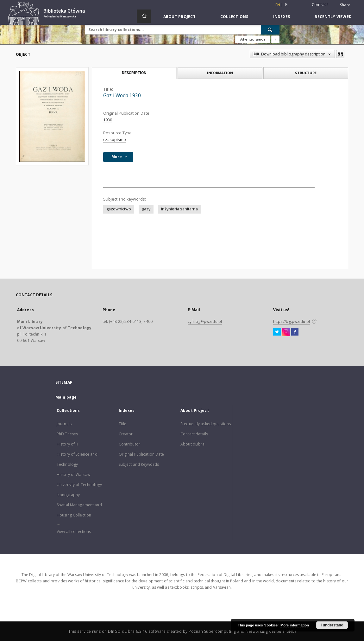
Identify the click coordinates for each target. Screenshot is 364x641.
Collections (234, 17)
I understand (332, 625)
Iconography (68, 495)
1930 (108, 120)
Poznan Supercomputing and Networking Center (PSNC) (242, 631)
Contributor (129, 444)
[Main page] (144, 16)
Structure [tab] (306, 73)
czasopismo (115, 140)
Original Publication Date (141, 454)
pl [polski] (287, 5)
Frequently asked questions (206, 424)
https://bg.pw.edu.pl (292, 321)
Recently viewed (333, 17)
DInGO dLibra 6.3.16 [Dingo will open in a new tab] (128, 631)
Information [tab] (220, 73)
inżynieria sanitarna (179, 209)
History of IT (68, 444)
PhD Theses (67, 434)
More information (295, 625)
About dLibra (192, 444)
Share (345, 5)
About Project (179, 17)
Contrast (320, 5)
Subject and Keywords (139, 464)
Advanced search (253, 39)
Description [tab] (134, 73)
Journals (64, 424)
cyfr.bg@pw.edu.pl (205, 321)
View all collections (74, 532)
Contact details (194, 434)
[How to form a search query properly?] (275, 39)
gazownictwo (119, 209)
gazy (146, 209)
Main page (66, 397)
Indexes (282, 17)
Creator (126, 434)
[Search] (270, 29)
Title (123, 424)
